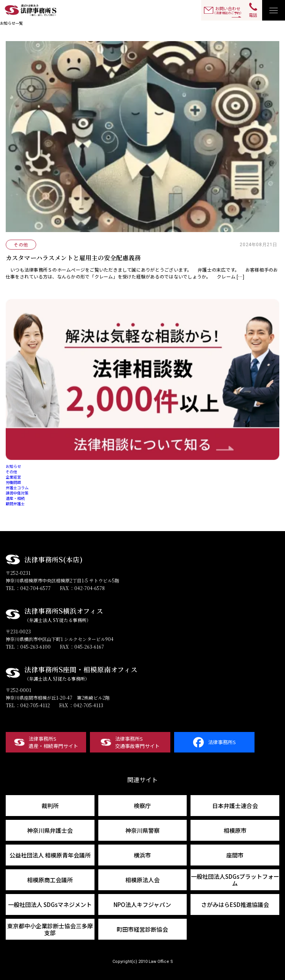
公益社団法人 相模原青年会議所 (50, 855)
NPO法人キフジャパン (142, 904)
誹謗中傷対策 (17, 493)
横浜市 (142, 855)
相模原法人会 (142, 880)
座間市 (235, 855)
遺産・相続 (15, 498)
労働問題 (13, 482)
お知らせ (13, 466)
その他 (11, 472)
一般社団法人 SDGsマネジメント (50, 904)
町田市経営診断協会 (142, 929)
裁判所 (50, 806)
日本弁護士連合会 (235, 806)
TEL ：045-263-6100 (28, 647)
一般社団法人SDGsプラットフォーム (235, 880)
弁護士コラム (17, 488)
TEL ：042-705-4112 (28, 705)
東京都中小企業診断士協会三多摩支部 (50, 929)
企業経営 (13, 477)
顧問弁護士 (15, 504)
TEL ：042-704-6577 (28, 588)
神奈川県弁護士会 (50, 830)
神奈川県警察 (142, 830)
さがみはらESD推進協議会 (235, 904)
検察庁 (142, 806)
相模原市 (235, 830)
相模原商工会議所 (50, 880)
